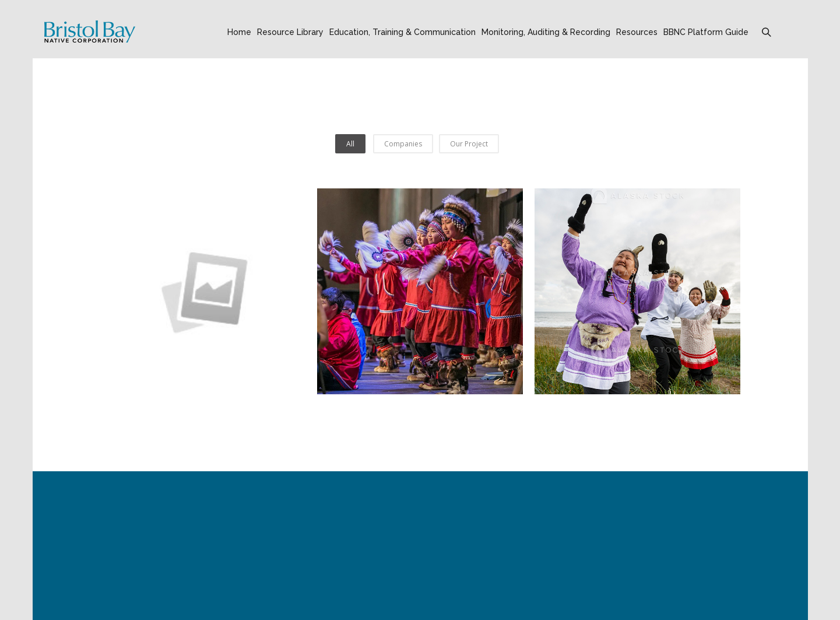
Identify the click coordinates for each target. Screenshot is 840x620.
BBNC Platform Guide (706, 32)
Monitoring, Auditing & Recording (546, 32)
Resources (637, 32)
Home (239, 32)
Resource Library (290, 32)
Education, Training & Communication (403, 32)
